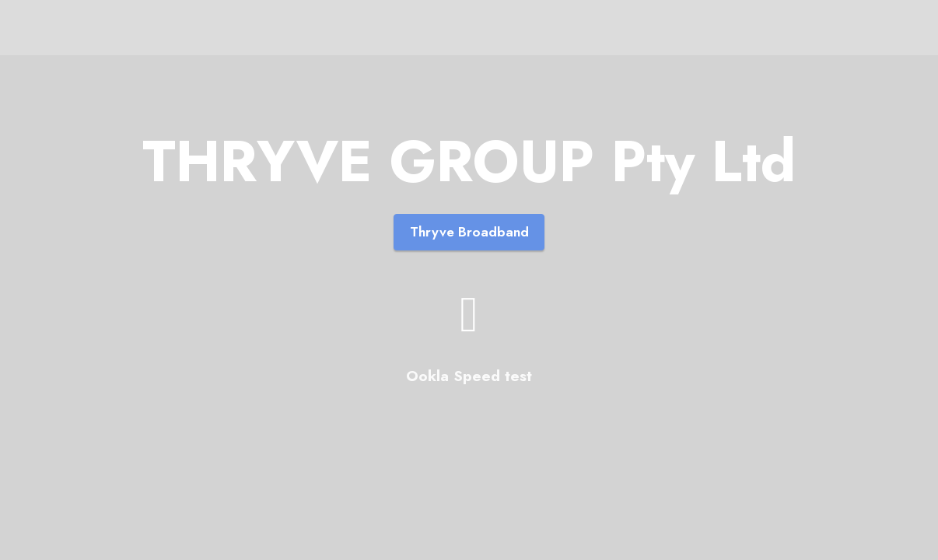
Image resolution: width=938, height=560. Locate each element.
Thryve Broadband (469, 232)
